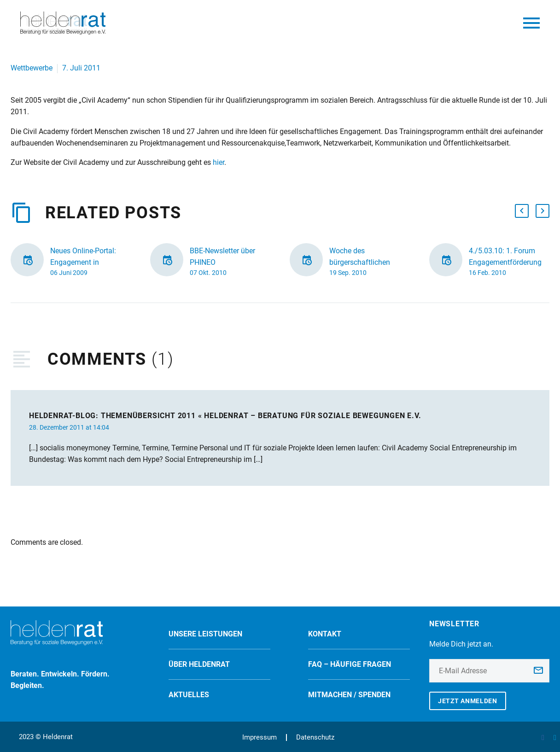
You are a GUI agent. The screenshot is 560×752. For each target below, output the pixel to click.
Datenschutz (315, 737)
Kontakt (325, 634)
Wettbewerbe (32, 68)
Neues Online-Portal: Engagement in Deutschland (83, 262)
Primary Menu (531, 23)
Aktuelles (189, 695)
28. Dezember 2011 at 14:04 (69, 427)
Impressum (260, 737)
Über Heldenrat (199, 664)
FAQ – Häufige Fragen (350, 664)
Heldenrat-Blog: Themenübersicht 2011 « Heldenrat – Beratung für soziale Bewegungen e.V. (225, 416)
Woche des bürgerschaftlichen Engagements (360, 262)
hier (219, 162)
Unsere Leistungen (205, 634)
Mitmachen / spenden (349, 695)
